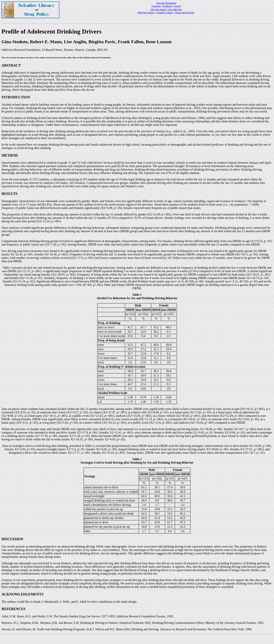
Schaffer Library (165, 12)
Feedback (167, 6)
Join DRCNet (175, 9)
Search (177, 6)
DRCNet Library (146, 12)
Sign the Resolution (166, 3)
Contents (156, 6)
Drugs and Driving (185, 12)
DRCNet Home (158, 9)
